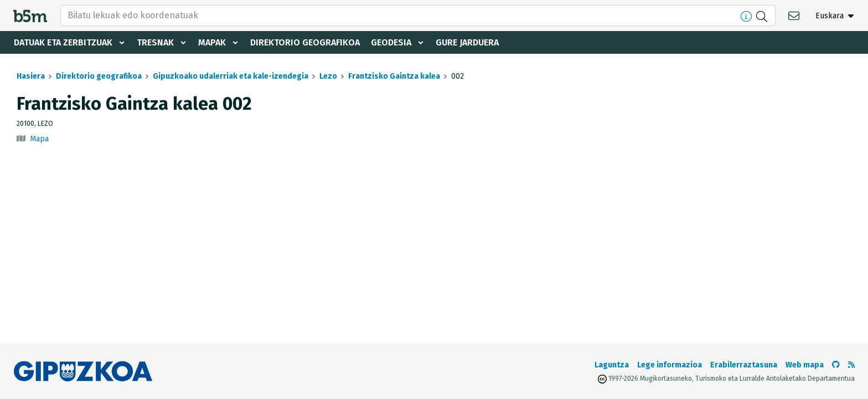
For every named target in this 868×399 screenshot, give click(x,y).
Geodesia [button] (391, 42)
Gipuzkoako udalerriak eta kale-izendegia (231, 76)
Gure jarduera (467, 42)
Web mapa (805, 365)
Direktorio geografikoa (305, 42)
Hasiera (31, 76)
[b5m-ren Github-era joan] (836, 365)
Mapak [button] (212, 42)
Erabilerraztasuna (744, 365)
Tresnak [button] (155, 42)
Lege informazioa (670, 365)
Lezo (328, 76)
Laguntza (612, 365)
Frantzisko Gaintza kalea (394, 76)
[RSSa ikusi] (851, 365)
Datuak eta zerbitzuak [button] (63, 42)
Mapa (39, 139)
